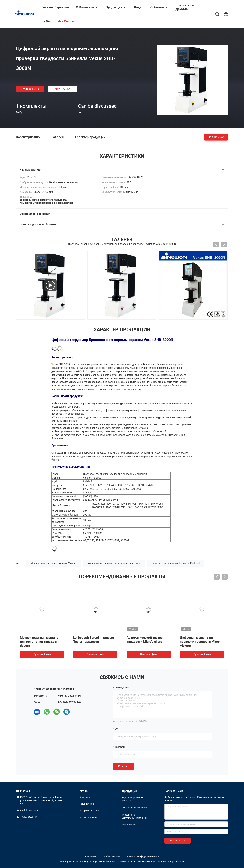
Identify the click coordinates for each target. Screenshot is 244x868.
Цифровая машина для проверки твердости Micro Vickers (200, 642)
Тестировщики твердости (135, 808)
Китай (46, 21)
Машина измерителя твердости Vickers (53, 563)
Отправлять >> (177, 841)
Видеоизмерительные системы (133, 799)
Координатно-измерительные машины (134, 816)
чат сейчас (63, 89)
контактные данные (90, 817)
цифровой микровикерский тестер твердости (114, 563)
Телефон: (120, 747)
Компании (85, 797)
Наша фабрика (87, 804)
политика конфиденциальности (143, 857)
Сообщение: (122, 688)
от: (116, 729)
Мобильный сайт (112, 857)
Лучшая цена (30, 89)
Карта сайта (91, 857)
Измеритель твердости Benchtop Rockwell (176, 563)
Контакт (124, 766)
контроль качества (89, 811)
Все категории (129, 825)
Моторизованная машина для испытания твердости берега (40, 642)
